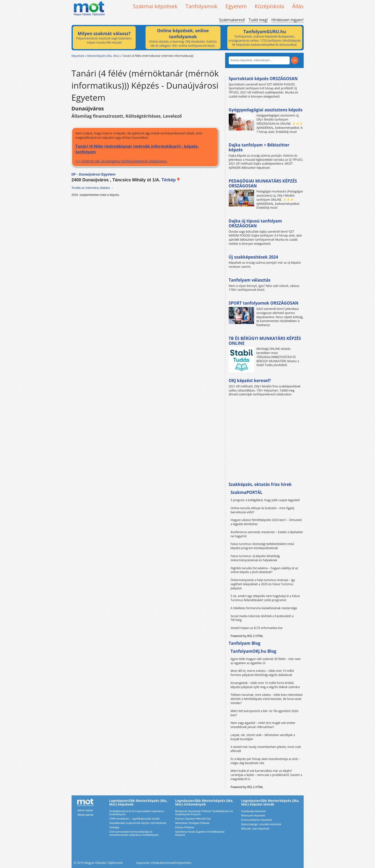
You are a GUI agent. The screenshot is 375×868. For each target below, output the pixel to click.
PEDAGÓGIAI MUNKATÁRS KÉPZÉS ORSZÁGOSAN (263, 183)
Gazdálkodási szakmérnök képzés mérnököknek (138, 823)
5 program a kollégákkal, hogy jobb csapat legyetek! (265, 500)
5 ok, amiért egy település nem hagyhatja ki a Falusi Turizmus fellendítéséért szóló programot (265, 598)
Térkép (171, 180)
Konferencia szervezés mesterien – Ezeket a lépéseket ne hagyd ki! (267, 534)
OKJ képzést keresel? (250, 380)
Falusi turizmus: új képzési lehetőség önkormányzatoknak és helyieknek (255, 558)
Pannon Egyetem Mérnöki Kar (193, 819)
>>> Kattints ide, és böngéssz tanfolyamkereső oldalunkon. (145, 153)
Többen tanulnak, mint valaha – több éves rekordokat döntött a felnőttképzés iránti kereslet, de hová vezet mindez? (267, 699)
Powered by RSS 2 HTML (247, 636)
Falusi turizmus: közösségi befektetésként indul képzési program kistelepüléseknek (262, 546)
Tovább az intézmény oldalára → (93, 188)
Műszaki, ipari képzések (255, 829)
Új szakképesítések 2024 (254, 257)
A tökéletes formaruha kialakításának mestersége (264, 608)
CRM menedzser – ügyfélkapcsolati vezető (134, 819)
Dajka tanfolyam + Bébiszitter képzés (259, 147)
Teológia (114, 827)
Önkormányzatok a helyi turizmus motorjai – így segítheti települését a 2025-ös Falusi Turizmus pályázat (263, 584)
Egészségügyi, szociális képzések (261, 824)
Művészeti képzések (253, 815)
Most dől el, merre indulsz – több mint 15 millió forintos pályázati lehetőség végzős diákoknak (262, 673)
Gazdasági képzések (254, 811)
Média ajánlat (85, 815)
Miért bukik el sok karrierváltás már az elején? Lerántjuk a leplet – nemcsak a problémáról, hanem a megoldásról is (267, 775)
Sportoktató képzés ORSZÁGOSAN (263, 79)
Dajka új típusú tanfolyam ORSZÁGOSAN (255, 223)
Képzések (78, 56)
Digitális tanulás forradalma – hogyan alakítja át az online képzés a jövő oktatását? (265, 570)
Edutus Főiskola (185, 827)
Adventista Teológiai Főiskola (192, 823)
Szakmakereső (232, 20)
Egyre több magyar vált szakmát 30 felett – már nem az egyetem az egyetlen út (266, 661)
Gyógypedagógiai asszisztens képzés (266, 110)
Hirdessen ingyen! (288, 20)
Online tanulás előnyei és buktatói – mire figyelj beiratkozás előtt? (262, 510)
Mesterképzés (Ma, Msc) (103, 56)
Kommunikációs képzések (257, 820)
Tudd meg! (258, 20)
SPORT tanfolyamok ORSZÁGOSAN (264, 303)
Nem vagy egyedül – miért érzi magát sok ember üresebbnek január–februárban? (263, 725)
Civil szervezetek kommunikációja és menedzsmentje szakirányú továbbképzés (134, 833)
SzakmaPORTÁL (247, 492)
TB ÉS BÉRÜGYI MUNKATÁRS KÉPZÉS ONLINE (265, 341)
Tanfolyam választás (250, 280)
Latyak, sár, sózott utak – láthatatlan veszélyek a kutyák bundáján (263, 737)
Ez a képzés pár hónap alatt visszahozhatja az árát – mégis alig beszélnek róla (265, 761)
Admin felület (85, 810)
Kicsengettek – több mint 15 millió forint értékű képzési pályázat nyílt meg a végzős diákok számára (265, 685)
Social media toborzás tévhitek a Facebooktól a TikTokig (262, 618)
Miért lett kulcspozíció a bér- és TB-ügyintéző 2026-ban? (265, 713)
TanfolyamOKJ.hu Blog (254, 651)
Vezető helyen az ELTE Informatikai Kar (257, 628)
